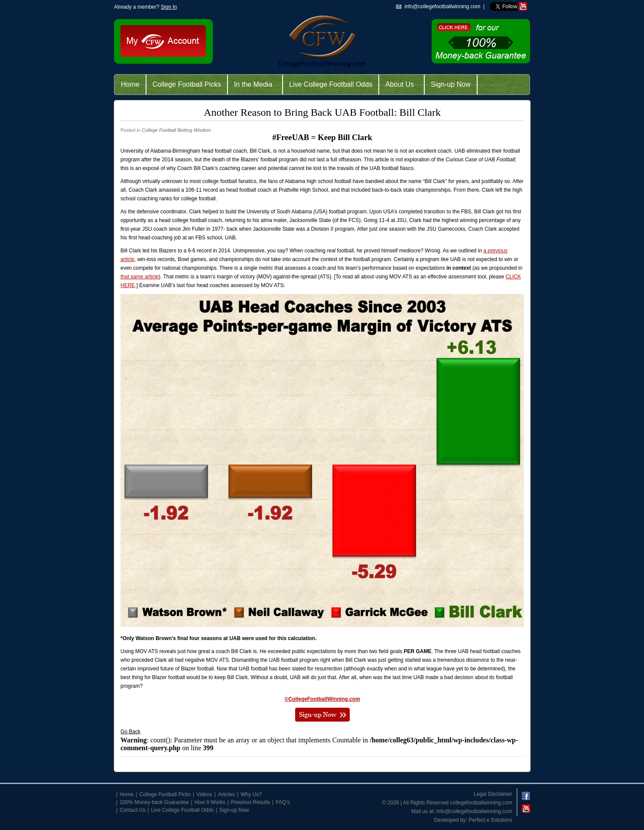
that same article (140, 277)
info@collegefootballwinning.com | (444, 7)
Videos (204, 794)
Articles (226, 794)
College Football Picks (187, 84)
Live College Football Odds (331, 84)
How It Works (210, 802)
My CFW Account (163, 41)
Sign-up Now (451, 84)
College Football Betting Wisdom (176, 130)
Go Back (130, 732)
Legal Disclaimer (493, 794)
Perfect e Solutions (490, 820)
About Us (400, 84)
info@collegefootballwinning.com (474, 811)
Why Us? (251, 794)
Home (130, 84)
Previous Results (250, 802)
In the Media (253, 84)
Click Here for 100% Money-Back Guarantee (481, 41)
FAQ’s (283, 802)
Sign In (169, 7)
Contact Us (132, 810)
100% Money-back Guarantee (154, 802)
